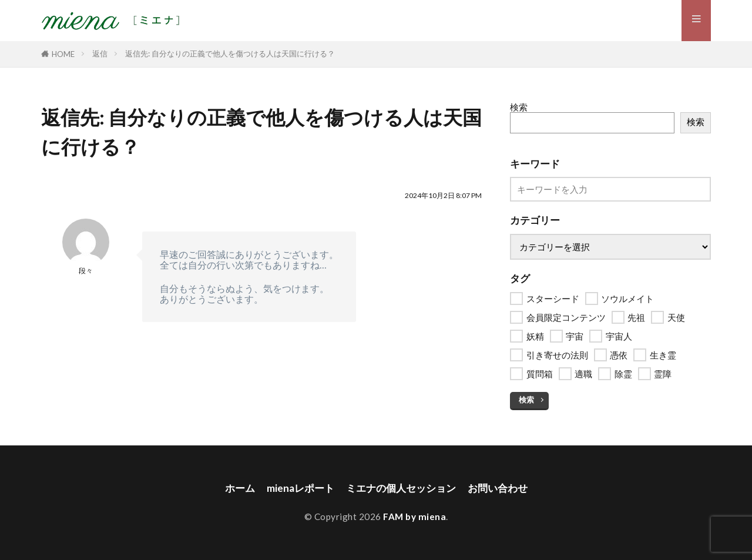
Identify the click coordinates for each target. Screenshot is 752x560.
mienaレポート (296, 488)
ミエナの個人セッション (401, 488)
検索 (519, 107)
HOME (63, 54)
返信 (100, 53)
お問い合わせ (503, 488)
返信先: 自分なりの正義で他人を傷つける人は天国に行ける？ (230, 53)
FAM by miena (414, 517)
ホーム (234, 488)
